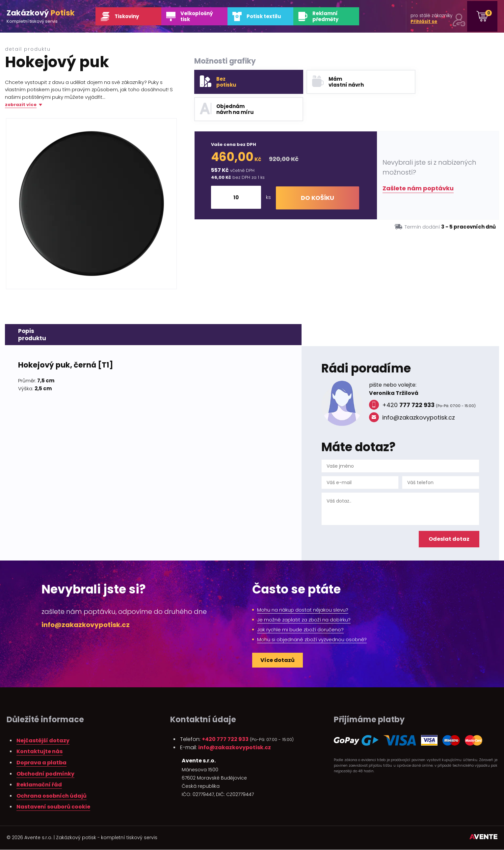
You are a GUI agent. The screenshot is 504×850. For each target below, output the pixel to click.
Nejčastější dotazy (43, 741)
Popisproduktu (32, 335)
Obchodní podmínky (45, 774)
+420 (402, 405)
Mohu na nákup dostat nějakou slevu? (303, 610)
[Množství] (238, 170)
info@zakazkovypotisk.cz (412, 418)
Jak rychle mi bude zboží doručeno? (300, 630)
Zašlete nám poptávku (418, 161)
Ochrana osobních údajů (52, 796)
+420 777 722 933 (225, 740)
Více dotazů (278, 660)
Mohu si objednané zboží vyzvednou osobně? (312, 640)
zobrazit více (21, 105)
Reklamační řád (39, 785)
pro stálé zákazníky (432, 17)
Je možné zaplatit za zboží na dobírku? (304, 620)
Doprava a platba (41, 763)
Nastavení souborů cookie (53, 807)
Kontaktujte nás (40, 752)
